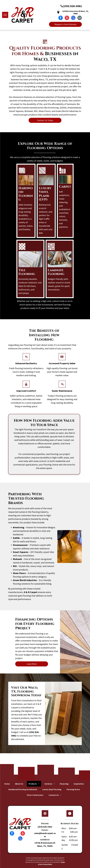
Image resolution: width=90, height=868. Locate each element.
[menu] (5, 15)
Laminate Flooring (56, 272)
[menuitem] (8, 784)
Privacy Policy (48, 864)
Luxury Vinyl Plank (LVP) (45, 194)
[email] (80, 18)
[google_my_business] (73, 18)
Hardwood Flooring (26, 194)
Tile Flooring (27, 272)
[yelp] (67, 18)
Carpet (65, 187)
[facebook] (61, 18)
